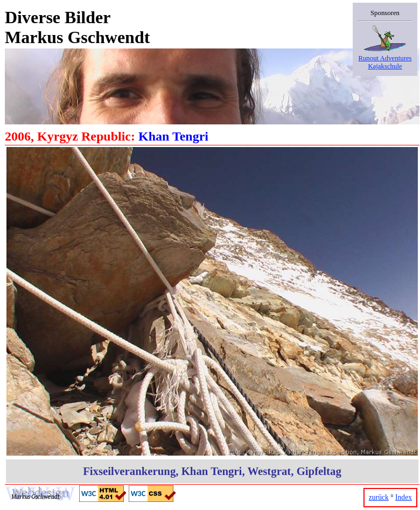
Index (404, 497)
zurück (379, 497)
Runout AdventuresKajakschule (385, 58)
